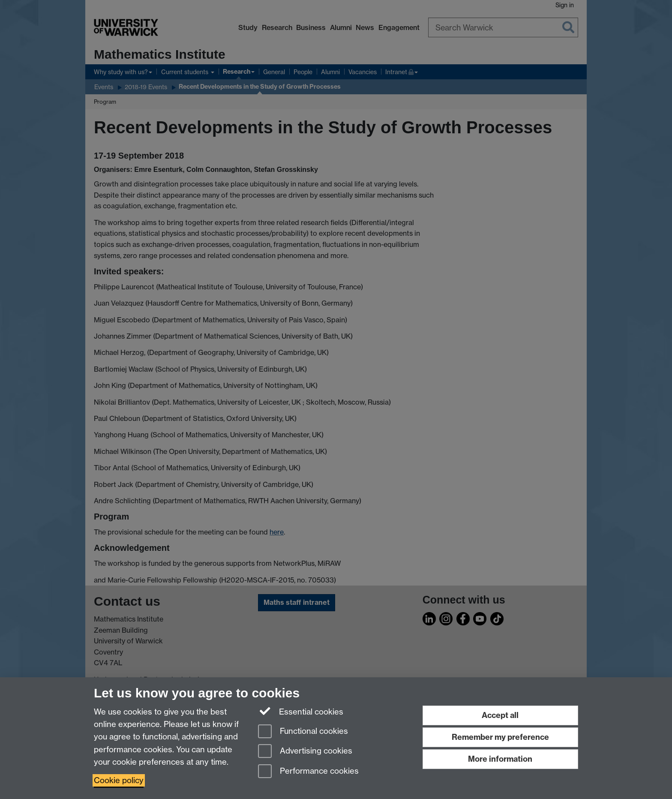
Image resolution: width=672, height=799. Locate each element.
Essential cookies (301, 711)
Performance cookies (308, 772)
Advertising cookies (305, 752)
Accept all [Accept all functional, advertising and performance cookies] (500, 715)
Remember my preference (500, 737)
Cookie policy (119, 780)
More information (500, 759)
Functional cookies (303, 732)
